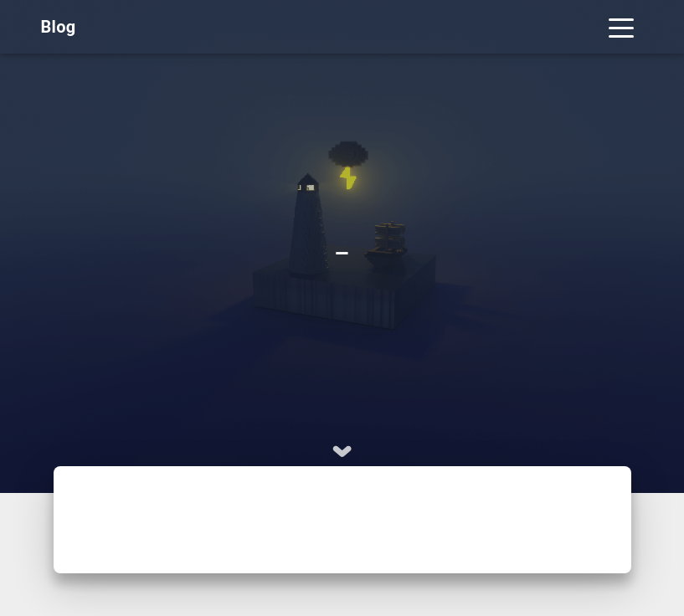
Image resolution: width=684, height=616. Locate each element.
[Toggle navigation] (621, 27)
